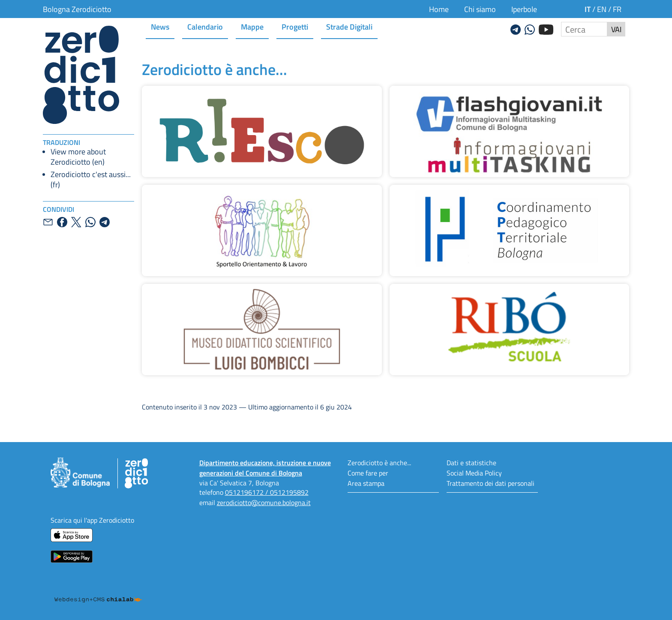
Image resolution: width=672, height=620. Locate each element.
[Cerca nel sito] (584, 29)
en (602, 9)
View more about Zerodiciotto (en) (78, 157)
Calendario (205, 26)
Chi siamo (480, 9)
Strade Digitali (349, 26)
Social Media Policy (474, 473)
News (160, 26)
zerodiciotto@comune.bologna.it (264, 502)
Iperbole (524, 9)
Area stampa (366, 483)
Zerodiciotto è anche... (379, 462)
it (588, 9)
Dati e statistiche (471, 462)
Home (439, 9)
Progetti (295, 26)
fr (617, 9)
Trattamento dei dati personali (490, 483)
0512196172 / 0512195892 (267, 492)
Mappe (252, 26)
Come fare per (368, 473)
